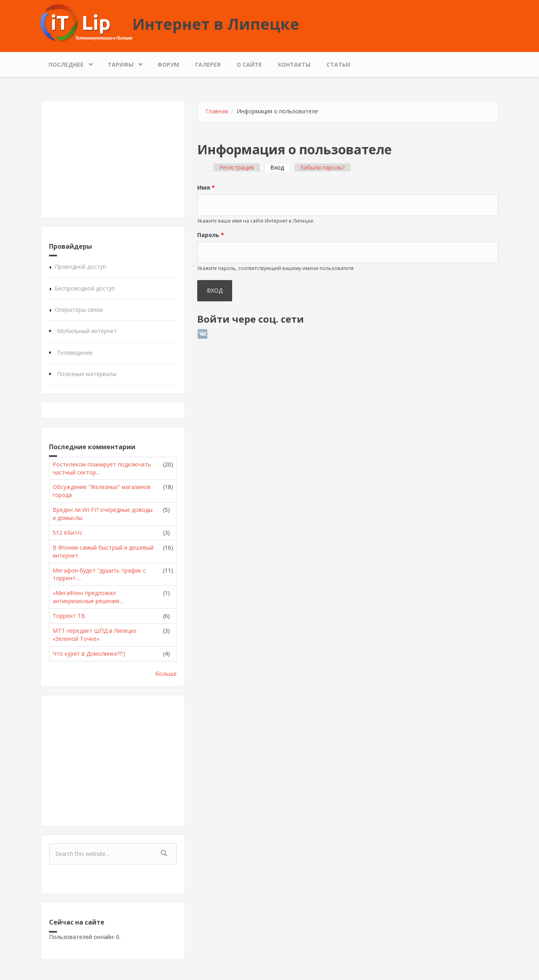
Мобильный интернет (87, 331)
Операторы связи (79, 310)
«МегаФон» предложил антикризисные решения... (88, 597)
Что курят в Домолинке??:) (89, 654)
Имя (206, 187)
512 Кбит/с (67, 533)
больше (166, 674)
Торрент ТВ (69, 616)
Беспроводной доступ (85, 288)
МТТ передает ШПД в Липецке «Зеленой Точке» (95, 635)
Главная (217, 111)
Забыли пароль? (323, 167)
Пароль (211, 235)
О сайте (249, 64)
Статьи (338, 64)
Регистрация (237, 167)
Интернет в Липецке (216, 24)
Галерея (208, 64)
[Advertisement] (113, 160)
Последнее (68, 62)
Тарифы (122, 62)
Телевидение (75, 353)
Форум (168, 64)
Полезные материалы (87, 374)
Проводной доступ (80, 267)
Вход (280, 167)
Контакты (294, 64)
